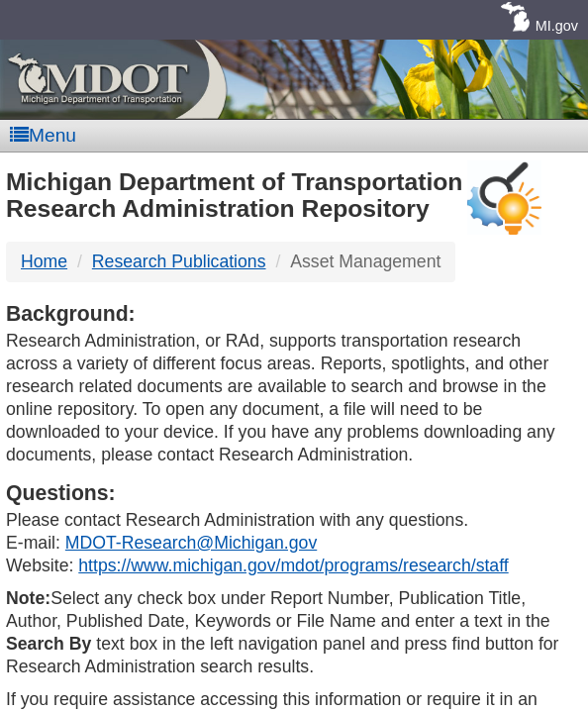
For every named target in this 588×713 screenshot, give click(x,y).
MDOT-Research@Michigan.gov (191, 543)
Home (44, 261)
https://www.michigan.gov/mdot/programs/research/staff (293, 565)
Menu (43, 135)
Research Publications (179, 261)
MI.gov (557, 26)
